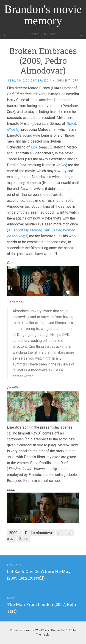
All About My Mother (25, 230)
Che (34, 147)
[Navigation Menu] (81, 34)
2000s (14, 533)
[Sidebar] (5, 34)
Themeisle (43, 635)
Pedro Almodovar (39, 533)
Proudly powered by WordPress (30, 630)
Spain (24, 539)
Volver (61, 165)
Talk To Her (52, 230)
